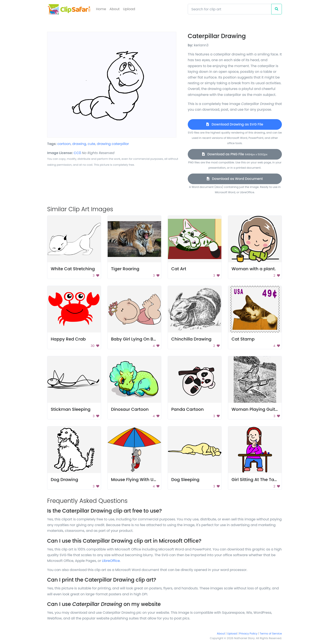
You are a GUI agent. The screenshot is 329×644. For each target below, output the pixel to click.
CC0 (77, 153)
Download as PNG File (235, 154)
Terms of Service (271, 634)
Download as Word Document (235, 179)
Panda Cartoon (187, 409)
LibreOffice (111, 561)
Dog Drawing (64, 480)
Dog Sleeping (185, 480)
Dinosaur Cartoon (130, 409)
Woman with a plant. (254, 269)
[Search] (230, 9)
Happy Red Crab (68, 339)
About (115, 9)
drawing (79, 144)
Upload (129, 9)
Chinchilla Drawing (191, 339)
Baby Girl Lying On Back (136, 339)
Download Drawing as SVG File (235, 124)
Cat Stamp (243, 339)
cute (92, 144)
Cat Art (179, 269)
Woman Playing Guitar (256, 409)
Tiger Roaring (125, 269)
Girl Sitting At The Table (256, 480)
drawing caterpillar (113, 144)
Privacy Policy (248, 634)
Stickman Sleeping (71, 409)
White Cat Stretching (73, 269)
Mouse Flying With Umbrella (141, 480)
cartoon (64, 144)
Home (101, 9)
